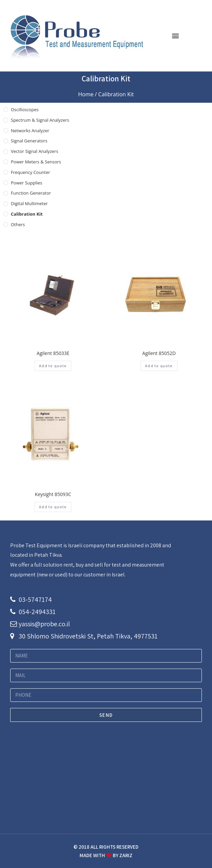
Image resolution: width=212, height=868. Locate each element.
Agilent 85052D (159, 353)
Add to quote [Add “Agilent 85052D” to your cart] (159, 366)
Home (86, 94)
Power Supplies (27, 183)
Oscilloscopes (25, 110)
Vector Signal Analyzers (35, 151)
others (18, 224)
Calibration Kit (27, 214)
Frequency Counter (30, 172)
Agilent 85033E (53, 353)
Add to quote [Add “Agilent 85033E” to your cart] (53, 366)
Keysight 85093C (53, 494)
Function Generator (31, 193)
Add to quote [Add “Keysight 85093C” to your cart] (53, 507)
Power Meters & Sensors (36, 162)
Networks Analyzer (30, 131)
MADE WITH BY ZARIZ (106, 855)
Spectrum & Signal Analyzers (40, 120)
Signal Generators (29, 141)
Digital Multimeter (29, 203)
